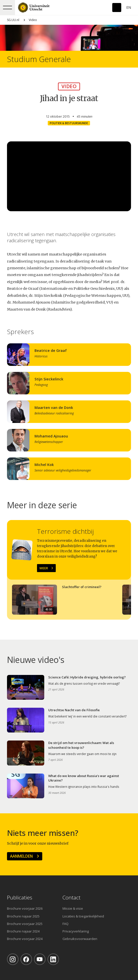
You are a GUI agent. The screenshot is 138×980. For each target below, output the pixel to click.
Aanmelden (21, 856)
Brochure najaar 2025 (23, 916)
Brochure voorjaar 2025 (25, 924)
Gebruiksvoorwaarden (80, 939)
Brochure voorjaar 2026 (25, 908)
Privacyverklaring (76, 931)
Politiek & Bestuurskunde (69, 123)
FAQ (65, 924)
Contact (71, 898)
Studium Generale (39, 59)
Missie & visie (73, 908)
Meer (44, 568)
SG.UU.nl (13, 20)
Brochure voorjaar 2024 (25, 939)
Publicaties (20, 898)
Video (33, 20)
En (129, 7)
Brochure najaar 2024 (23, 931)
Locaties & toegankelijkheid (83, 916)
